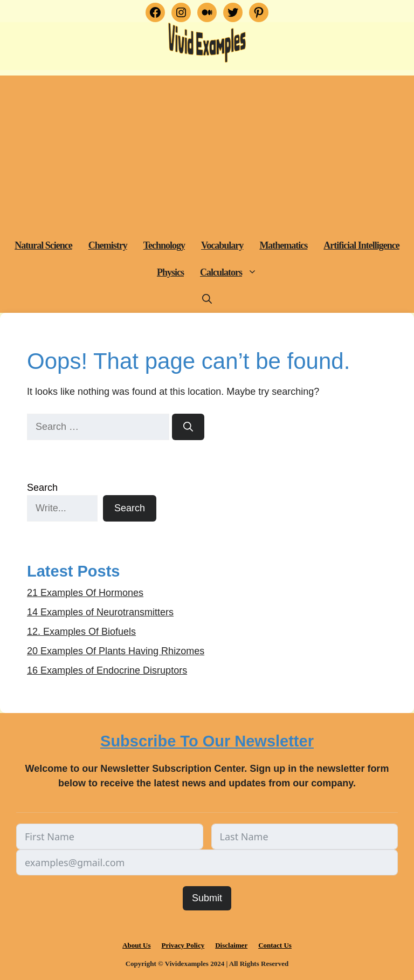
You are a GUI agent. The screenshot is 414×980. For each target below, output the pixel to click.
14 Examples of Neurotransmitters (100, 612)
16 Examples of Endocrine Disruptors (107, 670)
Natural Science (43, 245)
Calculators (233, 272)
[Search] (188, 427)
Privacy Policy (183, 945)
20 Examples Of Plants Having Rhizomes (116, 651)
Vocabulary (222, 245)
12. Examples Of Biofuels (81, 632)
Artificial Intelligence (361, 245)
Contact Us (275, 945)
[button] (254, 272)
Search (42, 488)
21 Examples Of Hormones (85, 593)
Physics (170, 272)
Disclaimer (231, 945)
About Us (136, 945)
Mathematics (283, 245)
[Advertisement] (207, 151)
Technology (164, 245)
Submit (207, 898)
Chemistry (108, 245)
